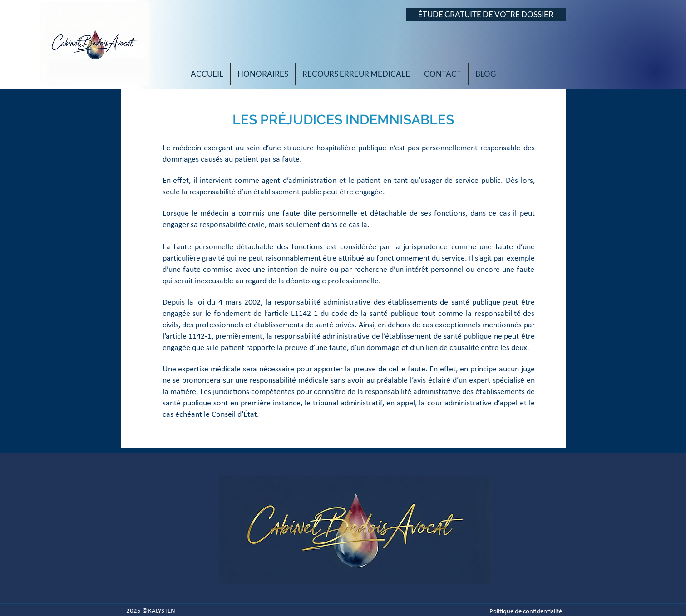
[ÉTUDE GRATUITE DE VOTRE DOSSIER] (486, 15)
